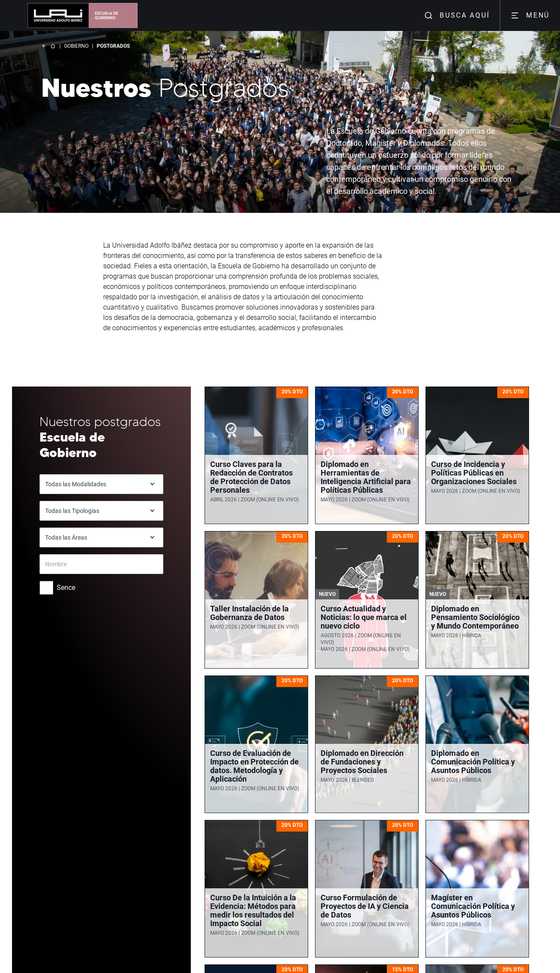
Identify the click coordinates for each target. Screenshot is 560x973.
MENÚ (530, 15)
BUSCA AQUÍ (457, 15)
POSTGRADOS (113, 46)
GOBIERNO (76, 46)
